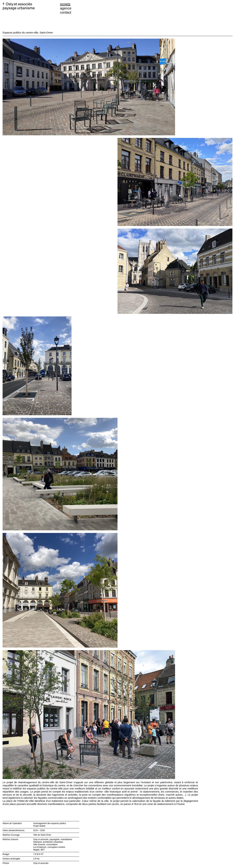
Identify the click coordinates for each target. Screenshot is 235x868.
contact (66, 12)
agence (66, 8)
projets (65, 4)
